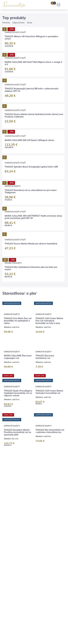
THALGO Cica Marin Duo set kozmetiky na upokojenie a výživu (18, 151)
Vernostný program (46, 553)
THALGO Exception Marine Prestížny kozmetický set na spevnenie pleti (18, 339)
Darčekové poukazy (42, 531)
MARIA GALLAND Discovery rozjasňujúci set (18, 212)
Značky (32, 508)
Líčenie (57, 527)
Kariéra (14, 513)
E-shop (6, 508)
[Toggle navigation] (64, 5)
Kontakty (56, 508)
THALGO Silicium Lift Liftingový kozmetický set (16, 402)
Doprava (7, 545)
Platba (17, 545)
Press (5, 513)
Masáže (6, 531)
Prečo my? (43, 508)
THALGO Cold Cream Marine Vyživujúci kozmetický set (49, 273)
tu (45, 637)
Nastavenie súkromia (13, 558)
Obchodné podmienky (13, 549)
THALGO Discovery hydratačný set (45, 212)
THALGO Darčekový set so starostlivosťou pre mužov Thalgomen (49, 465)
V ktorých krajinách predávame (18, 553)
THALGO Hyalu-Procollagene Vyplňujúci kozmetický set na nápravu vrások (18, 274)
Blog (14, 508)
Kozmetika (8, 527)
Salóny (23, 508)
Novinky (6, 87)
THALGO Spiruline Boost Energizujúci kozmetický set (49, 402)
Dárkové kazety (12, 144)
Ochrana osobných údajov (40, 549)
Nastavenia (25, 629)
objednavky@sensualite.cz (20, 591)
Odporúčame (18, 87)
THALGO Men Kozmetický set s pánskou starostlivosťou (50, 337)
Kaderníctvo (22, 527)
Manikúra (35, 527)
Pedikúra (47, 527)
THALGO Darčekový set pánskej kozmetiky (15, 464)
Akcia (29, 87)
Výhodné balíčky (21, 531)
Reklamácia (29, 545)
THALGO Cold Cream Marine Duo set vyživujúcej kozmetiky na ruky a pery (49, 151)
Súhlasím (44, 629)
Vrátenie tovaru (45, 545)
